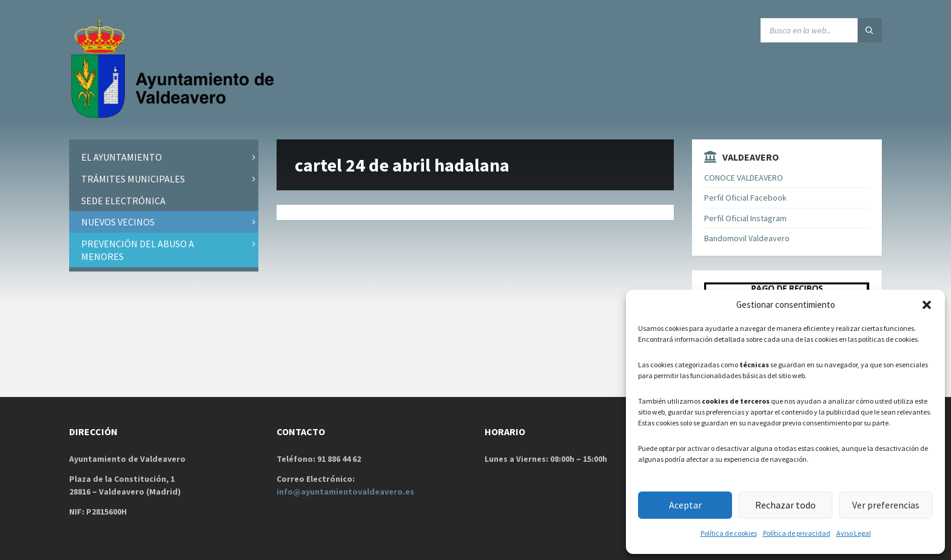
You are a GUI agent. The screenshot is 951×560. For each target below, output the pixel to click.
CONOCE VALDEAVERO (744, 178)
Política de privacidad (797, 533)
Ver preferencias (885, 505)
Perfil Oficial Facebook (745, 198)
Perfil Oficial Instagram (745, 218)
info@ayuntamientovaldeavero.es (345, 492)
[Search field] (821, 30)
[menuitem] (164, 157)
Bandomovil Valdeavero (747, 238)
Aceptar (685, 505)
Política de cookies (729, 533)
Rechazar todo (785, 505)
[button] (927, 305)
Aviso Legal (854, 533)
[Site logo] (175, 116)
